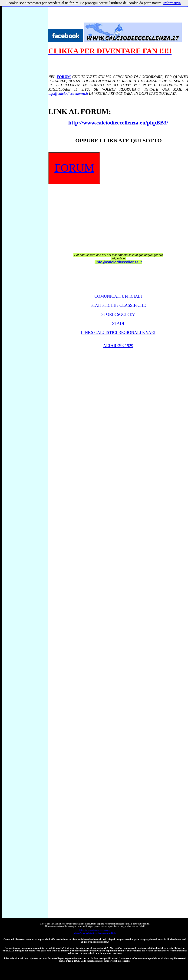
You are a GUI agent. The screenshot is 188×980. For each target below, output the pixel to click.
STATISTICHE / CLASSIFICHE (118, 305)
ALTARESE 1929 (118, 346)
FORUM (64, 77)
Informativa (172, 3)
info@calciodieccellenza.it (68, 93)
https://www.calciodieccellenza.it (95, 930)
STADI (118, 323)
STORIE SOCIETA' (118, 314)
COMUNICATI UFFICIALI (118, 296)
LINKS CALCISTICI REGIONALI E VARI (118, 333)
